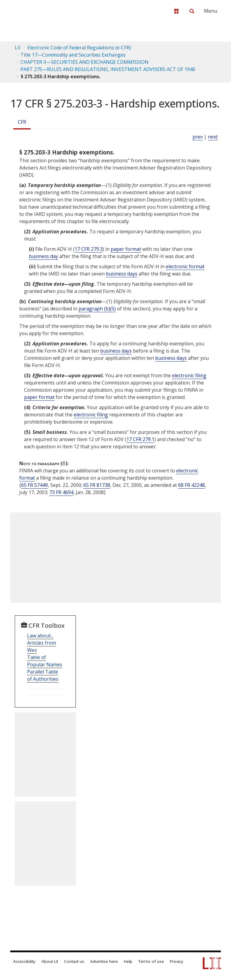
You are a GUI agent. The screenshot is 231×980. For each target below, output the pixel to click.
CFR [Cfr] (22, 122)
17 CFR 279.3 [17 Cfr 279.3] (89, 249)
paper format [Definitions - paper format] (126, 249)
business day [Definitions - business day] (43, 256)
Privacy (177, 961)
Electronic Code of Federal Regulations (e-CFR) (79, 48)
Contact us (74, 961)
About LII (50, 961)
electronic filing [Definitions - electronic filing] (189, 375)
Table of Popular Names (45, 661)
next (213, 137)
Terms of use (151, 961)
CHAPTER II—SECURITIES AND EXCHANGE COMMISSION (85, 62)
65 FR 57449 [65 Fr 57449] (34, 485)
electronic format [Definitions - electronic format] (185, 266)
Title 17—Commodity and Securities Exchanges (73, 55)
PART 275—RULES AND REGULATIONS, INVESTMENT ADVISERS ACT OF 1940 (108, 69)
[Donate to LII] (176, 11)
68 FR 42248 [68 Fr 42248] (191, 485)
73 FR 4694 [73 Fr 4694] (61, 492)
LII (18, 48)
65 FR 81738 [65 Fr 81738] (97, 485)
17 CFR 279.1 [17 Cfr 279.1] (140, 439)
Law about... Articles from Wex (42, 643)
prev (198, 137)
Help (128, 961)
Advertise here (104, 961)
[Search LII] (192, 11)
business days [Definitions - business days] (122, 274)
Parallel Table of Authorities (43, 675)
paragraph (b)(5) (97, 309)
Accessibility (24, 961)
